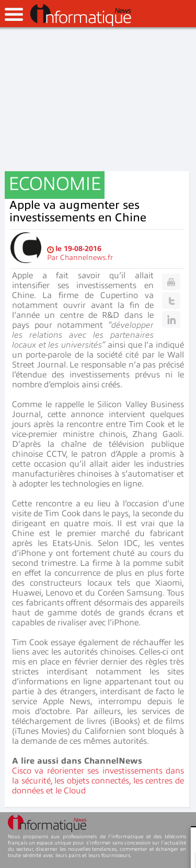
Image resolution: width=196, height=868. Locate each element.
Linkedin (171, 319)
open (14, 14)
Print (171, 282)
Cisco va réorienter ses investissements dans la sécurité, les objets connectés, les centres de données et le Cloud (98, 781)
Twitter (171, 301)
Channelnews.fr (87, 258)
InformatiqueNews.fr (81, 15)
